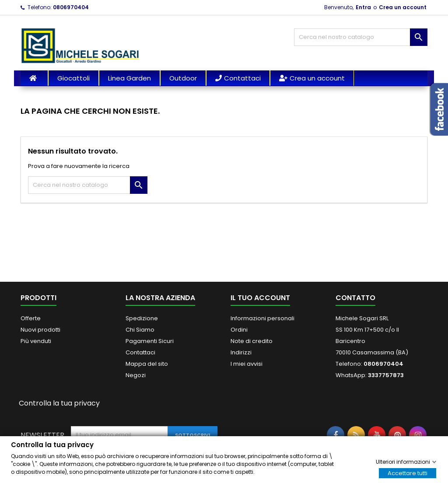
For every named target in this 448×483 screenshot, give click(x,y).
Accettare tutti (408, 473)
